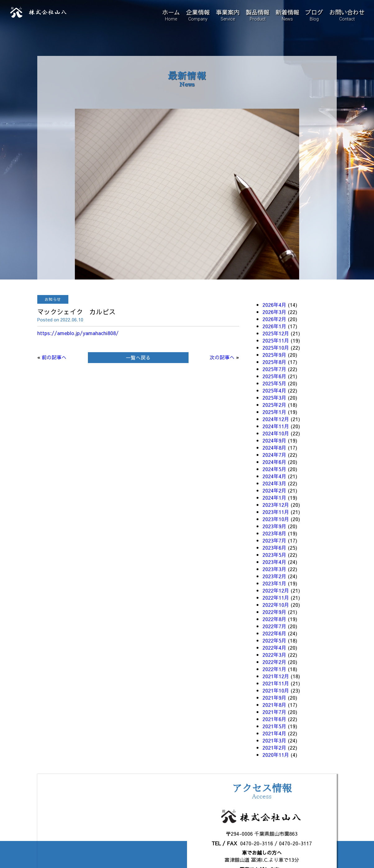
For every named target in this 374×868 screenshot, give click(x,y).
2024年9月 (274, 440)
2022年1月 (274, 669)
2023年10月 (276, 519)
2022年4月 (274, 648)
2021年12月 (276, 676)
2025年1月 (274, 412)
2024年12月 (276, 419)
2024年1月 (274, 498)
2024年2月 (274, 490)
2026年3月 (274, 312)
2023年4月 (274, 562)
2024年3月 (274, 483)
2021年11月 (276, 683)
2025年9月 (274, 355)
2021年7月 (274, 712)
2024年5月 (274, 469)
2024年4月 (274, 476)
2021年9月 (274, 698)
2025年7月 (274, 369)
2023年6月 (274, 548)
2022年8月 (274, 619)
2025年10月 (276, 348)
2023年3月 (274, 569)
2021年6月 (274, 719)
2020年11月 (276, 755)
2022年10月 (276, 605)
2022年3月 (274, 655)
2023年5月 (274, 555)
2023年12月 (276, 505)
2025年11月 (276, 340)
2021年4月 (274, 733)
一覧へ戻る (138, 357)
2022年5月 (274, 640)
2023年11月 (276, 512)
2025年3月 (274, 398)
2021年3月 (274, 740)
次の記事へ (222, 357)
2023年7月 (274, 540)
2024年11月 (276, 426)
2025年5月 (274, 383)
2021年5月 (274, 726)
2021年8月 (274, 705)
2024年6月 (274, 462)
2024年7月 (274, 455)
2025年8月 (274, 362)
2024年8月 (274, 448)
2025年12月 (276, 333)
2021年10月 (276, 690)
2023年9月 (274, 526)
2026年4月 (274, 305)
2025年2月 (274, 405)
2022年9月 (274, 612)
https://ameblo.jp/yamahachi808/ (78, 333)
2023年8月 (274, 533)
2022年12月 (276, 590)
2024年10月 (276, 433)
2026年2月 (274, 319)
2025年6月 (274, 376)
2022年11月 (276, 598)
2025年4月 (274, 390)
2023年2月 (274, 576)
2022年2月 (274, 662)
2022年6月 (274, 633)
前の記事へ (54, 357)
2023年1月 (274, 583)
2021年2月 (274, 748)
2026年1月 (274, 326)
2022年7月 (274, 626)
